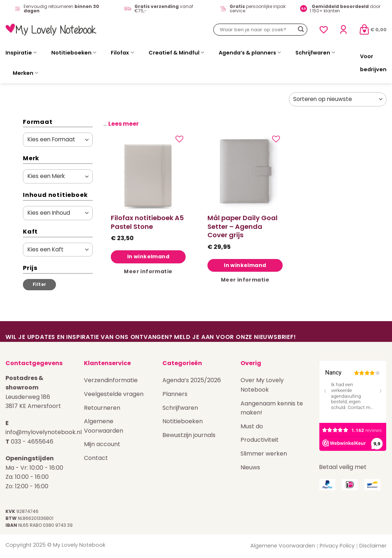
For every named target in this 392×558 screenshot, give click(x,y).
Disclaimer (373, 546)
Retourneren (102, 408)
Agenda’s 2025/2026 (192, 380)
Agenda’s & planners (250, 53)
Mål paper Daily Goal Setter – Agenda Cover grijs (243, 226)
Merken (25, 73)
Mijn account (102, 444)
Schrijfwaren (315, 53)
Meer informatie (148, 271)
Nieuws (250, 467)
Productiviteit (260, 440)
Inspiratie (21, 53)
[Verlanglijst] (324, 30)
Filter (39, 284)
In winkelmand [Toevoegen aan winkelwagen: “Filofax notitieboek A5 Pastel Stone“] (148, 256)
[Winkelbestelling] (338, 99)
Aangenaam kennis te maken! (272, 408)
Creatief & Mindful (176, 53)
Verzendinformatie (111, 380)
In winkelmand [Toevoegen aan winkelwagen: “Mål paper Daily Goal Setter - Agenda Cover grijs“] (245, 265)
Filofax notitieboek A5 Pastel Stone (147, 222)
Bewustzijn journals (189, 435)
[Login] (343, 30)
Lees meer (124, 124)
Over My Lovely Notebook (262, 385)
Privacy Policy (337, 546)
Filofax (122, 53)
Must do (252, 426)
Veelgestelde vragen (114, 394)
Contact (96, 458)
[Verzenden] (301, 30)
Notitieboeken (74, 53)
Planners (175, 394)
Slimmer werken (264, 454)
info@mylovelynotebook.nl (44, 432)
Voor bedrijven (373, 63)
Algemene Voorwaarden (104, 426)
